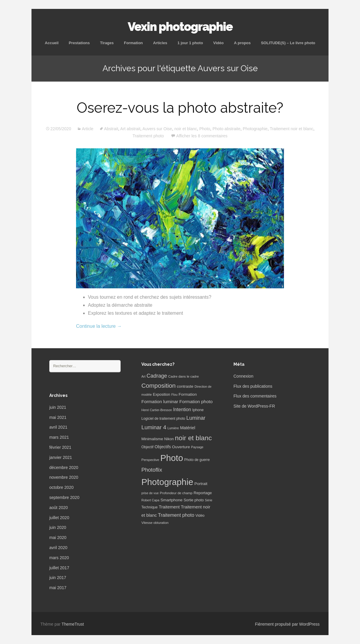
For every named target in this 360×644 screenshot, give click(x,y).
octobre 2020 (61, 487)
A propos (242, 43)
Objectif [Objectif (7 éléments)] (147, 447)
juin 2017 (58, 578)
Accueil (52, 43)
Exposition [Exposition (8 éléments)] (162, 395)
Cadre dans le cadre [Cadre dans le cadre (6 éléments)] (183, 376)
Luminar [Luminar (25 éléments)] (196, 418)
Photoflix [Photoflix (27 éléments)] (152, 470)
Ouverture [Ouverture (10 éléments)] (181, 447)
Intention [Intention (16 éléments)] (182, 410)
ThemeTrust (73, 624)
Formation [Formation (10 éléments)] (188, 394)
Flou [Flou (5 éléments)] (175, 395)
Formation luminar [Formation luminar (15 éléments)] (160, 401)
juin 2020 (58, 527)
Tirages (107, 43)
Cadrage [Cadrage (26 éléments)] (157, 376)
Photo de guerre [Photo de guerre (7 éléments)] (197, 460)
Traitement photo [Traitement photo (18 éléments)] (176, 515)
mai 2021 (58, 417)
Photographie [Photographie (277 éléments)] (167, 482)
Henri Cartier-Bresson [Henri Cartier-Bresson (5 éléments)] (157, 410)
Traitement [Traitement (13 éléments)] (169, 507)
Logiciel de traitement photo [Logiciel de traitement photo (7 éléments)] (163, 419)
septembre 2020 (64, 497)
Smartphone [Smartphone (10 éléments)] (171, 500)
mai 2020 (58, 538)
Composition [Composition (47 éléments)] (158, 385)
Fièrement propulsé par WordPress (287, 624)
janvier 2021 (61, 457)
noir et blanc (186, 129)
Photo (205, 129)
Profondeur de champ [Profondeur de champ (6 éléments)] (176, 493)
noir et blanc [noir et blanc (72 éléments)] (193, 438)
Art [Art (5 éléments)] (143, 376)
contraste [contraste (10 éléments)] (185, 386)
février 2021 (60, 447)
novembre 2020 (64, 477)
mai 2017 (58, 588)
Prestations (79, 43)
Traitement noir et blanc (292, 129)
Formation (133, 43)
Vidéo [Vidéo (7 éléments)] (200, 516)
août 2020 (59, 508)
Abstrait (111, 129)
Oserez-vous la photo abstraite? (180, 108)
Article (87, 129)
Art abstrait (130, 129)
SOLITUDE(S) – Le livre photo (288, 43)
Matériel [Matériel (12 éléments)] (188, 428)
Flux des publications (253, 386)
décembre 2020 (64, 468)
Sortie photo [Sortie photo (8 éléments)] (194, 500)
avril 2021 (58, 427)
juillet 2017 (59, 568)
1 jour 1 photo (190, 43)
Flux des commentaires (255, 396)
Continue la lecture (99, 326)
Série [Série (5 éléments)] (209, 500)
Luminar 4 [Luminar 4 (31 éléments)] (154, 427)
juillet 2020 (59, 518)
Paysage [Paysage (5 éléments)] (197, 447)
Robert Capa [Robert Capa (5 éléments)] (150, 500)
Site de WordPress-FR (254, 406)
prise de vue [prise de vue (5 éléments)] (150, 493)
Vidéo (218, 43)
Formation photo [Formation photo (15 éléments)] (196, 401)
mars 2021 (59, 437)
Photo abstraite (226, 129)
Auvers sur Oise (157, 129)
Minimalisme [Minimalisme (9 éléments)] (152, 439)
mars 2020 (59, 558)
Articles (160, 43)
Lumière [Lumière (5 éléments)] (173, 428)
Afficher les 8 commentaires (202, 136)
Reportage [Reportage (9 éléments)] (203, 493)
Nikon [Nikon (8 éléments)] (169, 439)
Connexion (243, 376)
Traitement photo (148, 136)
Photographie (255, 129)
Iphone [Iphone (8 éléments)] (198, 410)
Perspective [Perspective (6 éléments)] (150, 460)
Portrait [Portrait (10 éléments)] (201, 484)
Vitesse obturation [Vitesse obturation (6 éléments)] (155, 523)
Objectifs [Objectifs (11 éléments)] (163, 447)
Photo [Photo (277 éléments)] (172, 458)
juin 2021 (58, 407)
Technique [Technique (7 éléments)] (150, 507)
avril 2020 (58, 548)
